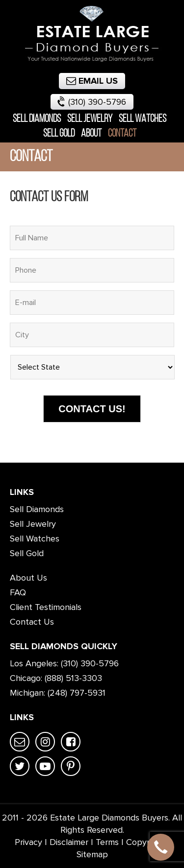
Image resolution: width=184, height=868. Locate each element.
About (91, 134)
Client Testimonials (46, 607)
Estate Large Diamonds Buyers (109, 818)
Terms (107, 842)
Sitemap (92, 854)
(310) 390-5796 (91, 101)
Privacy (28, 842)
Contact (122, 134)
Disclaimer (69, 842)
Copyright (145, 842)
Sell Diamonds (37, 119)
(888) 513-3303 (73, 678)
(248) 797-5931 (77, 693)
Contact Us (32, 622)
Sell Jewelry (90, 119)
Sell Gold (59, 134)
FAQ (18, 592)
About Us (28, 578)
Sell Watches (143, 119)
